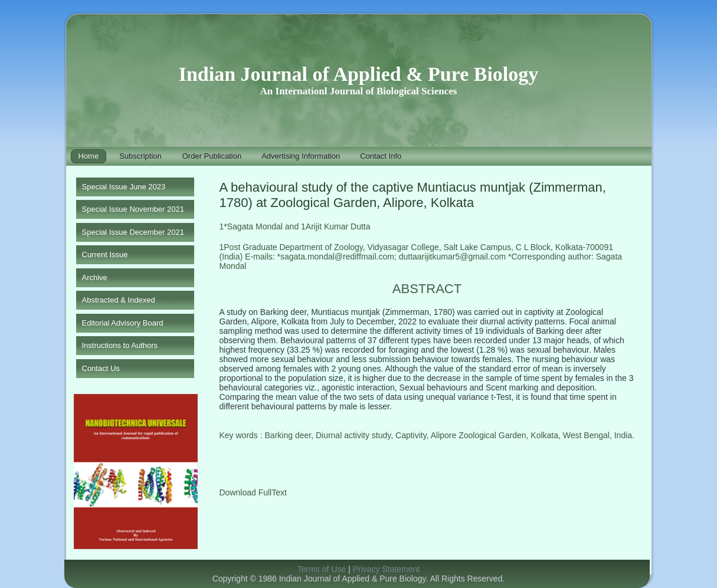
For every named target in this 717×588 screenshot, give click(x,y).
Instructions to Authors (120, 345)
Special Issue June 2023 (124, 187)
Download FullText (253, 492)
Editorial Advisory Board (123, 323)
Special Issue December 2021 (133, 232)
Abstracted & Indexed (119, 300)
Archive (95, 277)
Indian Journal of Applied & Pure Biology (359, 74)
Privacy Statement (387, 569)
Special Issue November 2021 (133, 209)
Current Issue (105, 254)
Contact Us (101, 368)
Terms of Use (322, 569)
